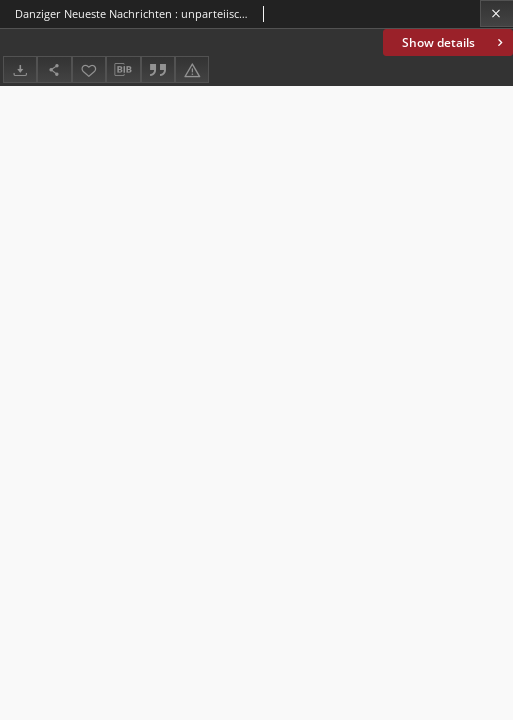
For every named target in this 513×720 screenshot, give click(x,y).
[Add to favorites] (89, 69)
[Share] (54, 69)
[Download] (20, 69)
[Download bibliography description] (123, 70)
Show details (454, 42)
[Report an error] (192, 69)
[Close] (496, 13)
